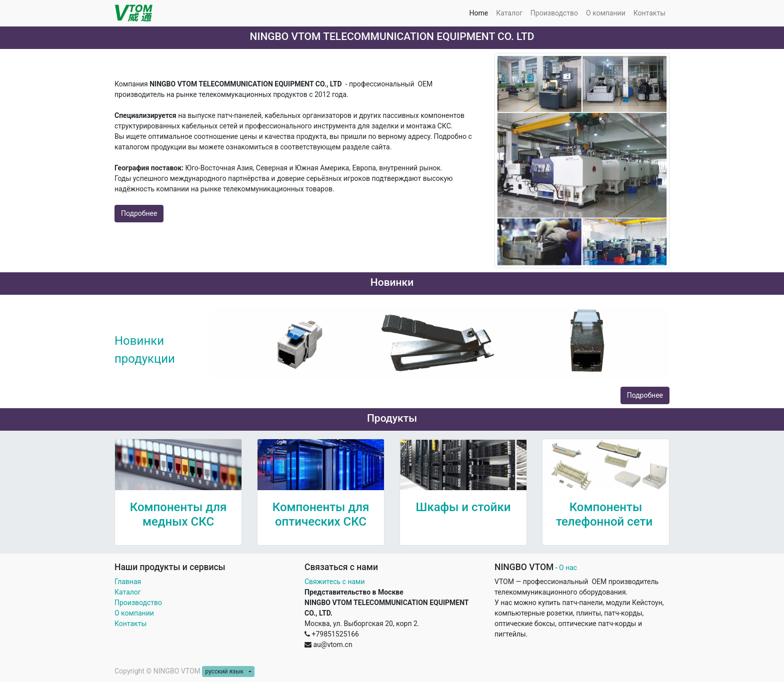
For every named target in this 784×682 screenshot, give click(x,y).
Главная (128, 582)
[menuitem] (478, 13)
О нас (568, 568)
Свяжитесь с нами (335, 582)
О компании (134, 613)
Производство (138, 603)
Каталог (128, 592)
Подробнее (139, 213)
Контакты (131, 624)
